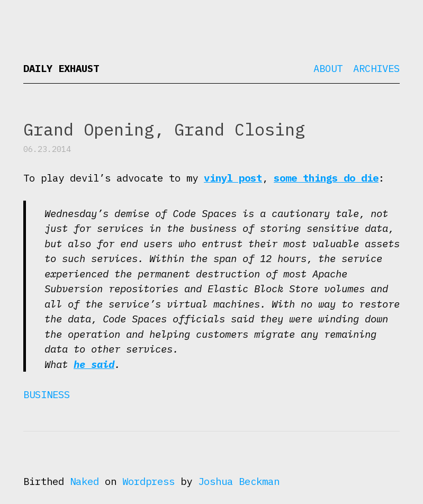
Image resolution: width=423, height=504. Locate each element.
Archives (376, 68)
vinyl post (233, 178)
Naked (84, 481)
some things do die (326, 178)
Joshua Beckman (239, 481)
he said (94, 364)
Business (47, 394)
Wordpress (148, 481)
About (328, 68)
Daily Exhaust (61, 68)
